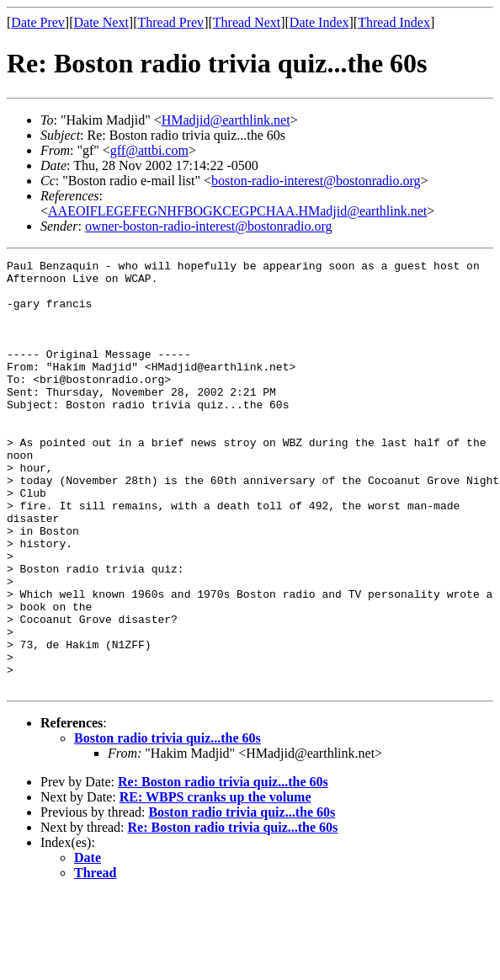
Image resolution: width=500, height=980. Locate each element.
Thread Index (394, 22)
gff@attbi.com (149, 150)
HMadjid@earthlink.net (226, 120)
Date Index (319, 22)
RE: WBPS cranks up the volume (215, 883)
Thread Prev (170, 22)
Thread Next (247, 22)
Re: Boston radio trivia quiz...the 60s (223, 868)
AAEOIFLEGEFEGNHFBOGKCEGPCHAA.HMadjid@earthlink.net (237, 211)
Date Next (101, 22)
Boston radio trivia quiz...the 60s (168, 824)
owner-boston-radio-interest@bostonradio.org (209, 226)
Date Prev (38, 22)
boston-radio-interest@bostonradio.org (316, 181)
